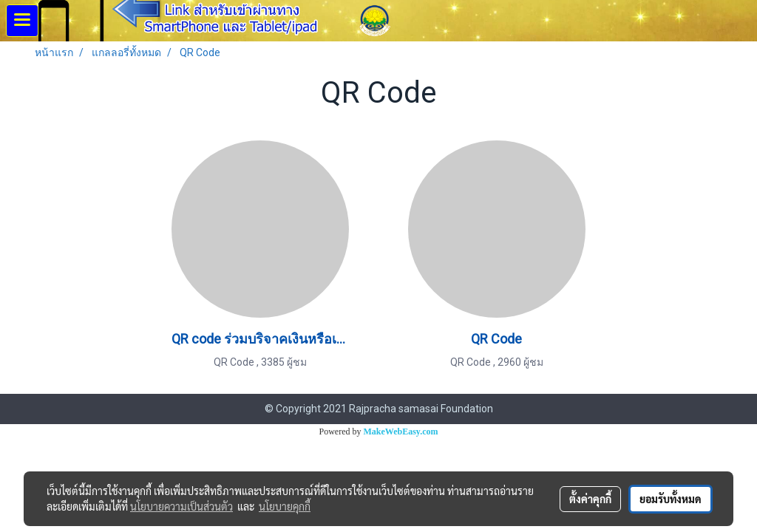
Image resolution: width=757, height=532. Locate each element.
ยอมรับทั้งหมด (671, 499)
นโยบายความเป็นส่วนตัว (181, 506)
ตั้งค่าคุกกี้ (590, 499)
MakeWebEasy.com (401, 432)
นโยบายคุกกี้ (285, 506)
